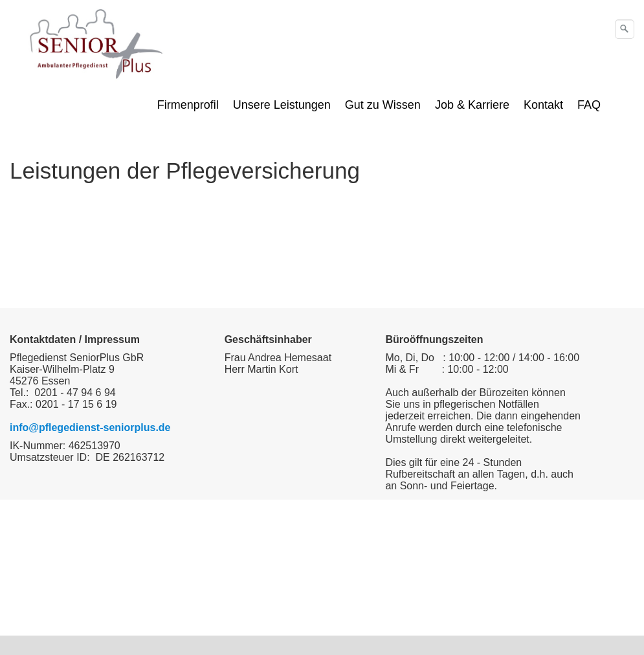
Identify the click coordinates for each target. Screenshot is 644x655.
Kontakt (543, 105)
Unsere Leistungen (282, 105)
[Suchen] (625, 29)
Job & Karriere (472, 105)
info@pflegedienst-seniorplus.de (90, 427)
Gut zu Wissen (383, 105)
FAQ (589, 105)
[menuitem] (189, 105)
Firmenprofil (188, 105)
